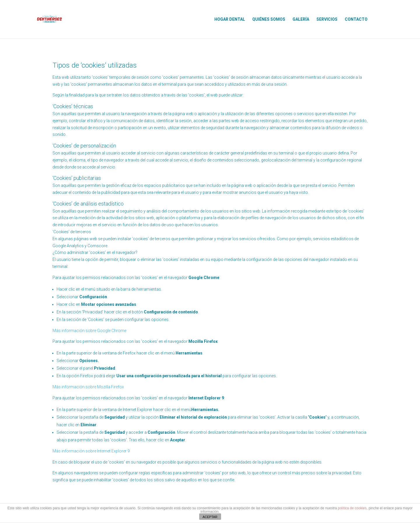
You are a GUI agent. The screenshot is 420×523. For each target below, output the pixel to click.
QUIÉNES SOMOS (269, 19)
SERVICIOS (327, 19)
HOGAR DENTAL (230, 19)
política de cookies (352, 508)
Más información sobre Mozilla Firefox (88, 387)
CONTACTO (356, 19)
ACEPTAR (210, 517)
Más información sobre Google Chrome (89, 331)
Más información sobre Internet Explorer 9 (91, 451)
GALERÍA (301, 19)
